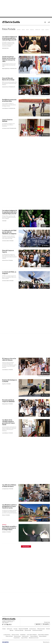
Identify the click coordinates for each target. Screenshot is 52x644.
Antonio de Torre (5, 87)
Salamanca (32, 30)
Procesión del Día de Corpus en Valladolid (8, 401)
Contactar (4, 629)
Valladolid (19, 30)
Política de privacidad (41, 629)
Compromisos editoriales (19, 630)
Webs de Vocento (46, 642)
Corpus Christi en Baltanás (7, 120)
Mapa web (12, 630)
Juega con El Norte (24, 638)
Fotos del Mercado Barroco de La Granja (8, 79)
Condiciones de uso (33, 629)
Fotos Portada (9, 29)
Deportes (47, 30)
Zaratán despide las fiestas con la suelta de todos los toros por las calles (9, 59)
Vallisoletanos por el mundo (34, 638)
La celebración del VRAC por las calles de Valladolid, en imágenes (9, 232)
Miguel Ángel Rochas (6, 68)
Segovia (27, 30)
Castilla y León (38, 30)
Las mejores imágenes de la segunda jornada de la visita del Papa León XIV (10, 212)
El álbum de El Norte (9, 636)
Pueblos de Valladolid (34, 636)
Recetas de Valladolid (43, 636)
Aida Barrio (4, 532)
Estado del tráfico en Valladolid (43, 635)
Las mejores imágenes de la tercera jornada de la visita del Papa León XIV (10, 38)
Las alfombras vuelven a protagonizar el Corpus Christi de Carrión (9, 506)
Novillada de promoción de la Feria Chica (9, 100)
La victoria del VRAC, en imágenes (9, 273)
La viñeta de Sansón (7, 635)
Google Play (46, 624)
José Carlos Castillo (6, 241)
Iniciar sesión (45, 22)
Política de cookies (28, 630)
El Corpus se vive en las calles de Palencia (9, 359)
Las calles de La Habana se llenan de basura (9, 486)
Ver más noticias (26, 546)
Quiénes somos (10, 629)
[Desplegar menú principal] (49, 22)
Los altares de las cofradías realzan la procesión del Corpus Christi (8, 422)
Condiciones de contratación (37, 630)
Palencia (23, 30)
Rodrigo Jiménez (5, 404)
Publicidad (48, 629)
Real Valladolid (23, 635)
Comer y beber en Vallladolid (32, 635)
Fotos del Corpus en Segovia (8, 251)
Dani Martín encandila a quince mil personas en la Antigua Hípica (9, 528)
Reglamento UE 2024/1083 (23, 629)
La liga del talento (17, 638)
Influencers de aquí (17, 636)
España (43, 30)
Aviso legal (15, 629)
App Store (38, 624)
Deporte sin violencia (15, 635)
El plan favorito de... (25, 636)
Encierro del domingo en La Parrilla (9, 381)
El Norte (4, 515)
